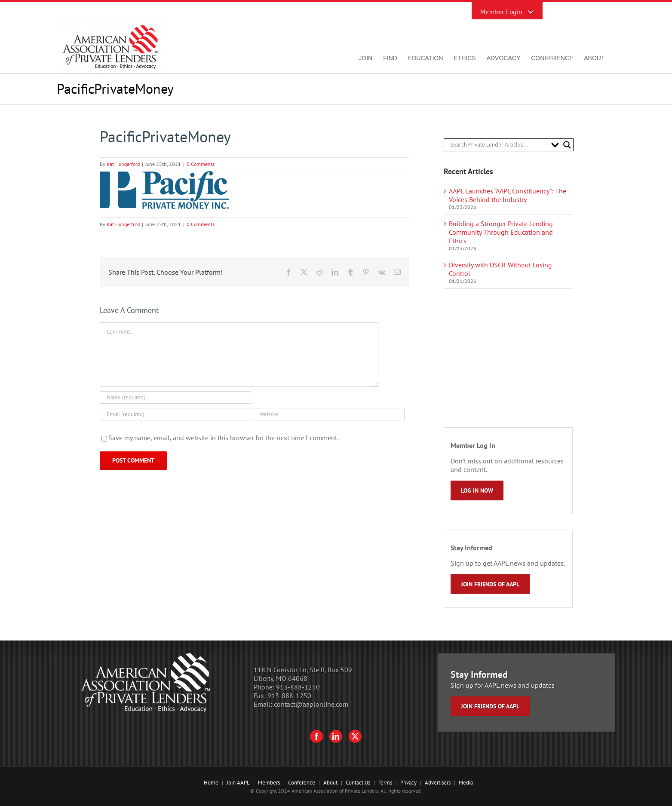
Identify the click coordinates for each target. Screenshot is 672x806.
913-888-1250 (298, 687)
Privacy (408, 783)
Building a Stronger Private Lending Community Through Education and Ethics (501, 232)
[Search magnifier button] (567, 145)
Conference (302, 783)
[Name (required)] (176, 397)
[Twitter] (355, 736)
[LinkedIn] (336, 736)
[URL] (329, 414)
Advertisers (438, 783)
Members (269, 783)
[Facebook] (316, 736)
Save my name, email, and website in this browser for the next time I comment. (223, 438)
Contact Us (358, 783)
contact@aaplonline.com (311, 704)
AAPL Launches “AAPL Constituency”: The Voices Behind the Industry (508, 195)
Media (466, 783)
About (330, 783)
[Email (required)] (176, 414)
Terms (385, 783)
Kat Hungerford (123, 164)
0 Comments (201, 164)
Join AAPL (238, 783)
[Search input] (499, 145)
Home (211, 783)
